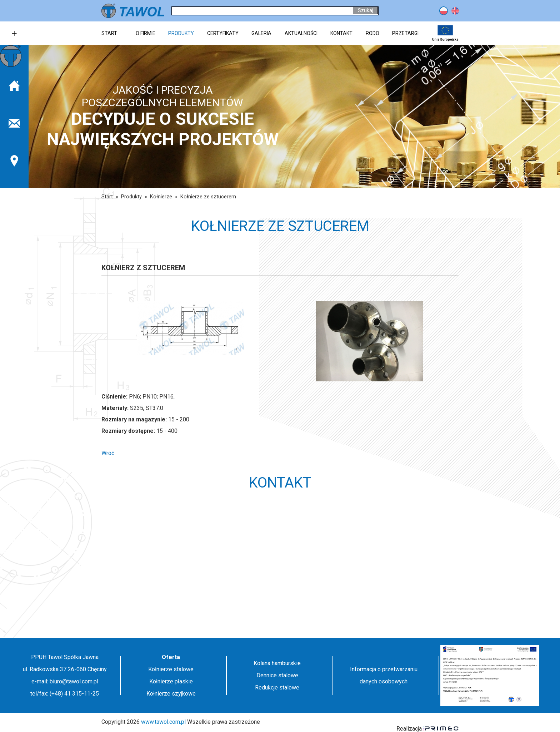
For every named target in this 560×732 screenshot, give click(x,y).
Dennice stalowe (277, 675)
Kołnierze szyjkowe (171, 694)
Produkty (131, 197)
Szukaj (366, 10)
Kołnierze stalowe (171, 669)
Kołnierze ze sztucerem (208, 197)
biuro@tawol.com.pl (74, 681)
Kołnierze (161, 197)
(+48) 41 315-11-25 (74, 694)
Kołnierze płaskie (171, 681)
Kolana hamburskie (277, 663)
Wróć (108, 453)
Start (107, 197)
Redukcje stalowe (277, 688)
